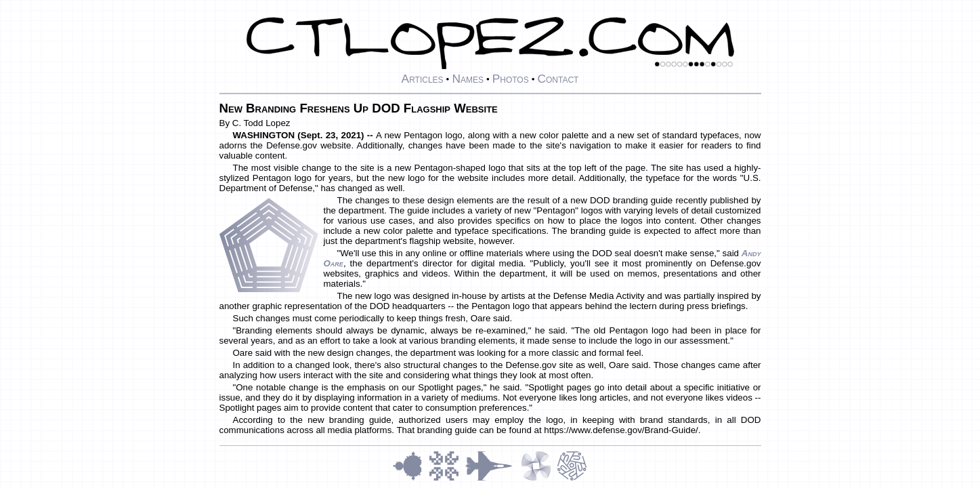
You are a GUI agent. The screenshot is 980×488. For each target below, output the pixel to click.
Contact (558, 79)
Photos (511, 79)
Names (468, 79)
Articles (423, 79)
